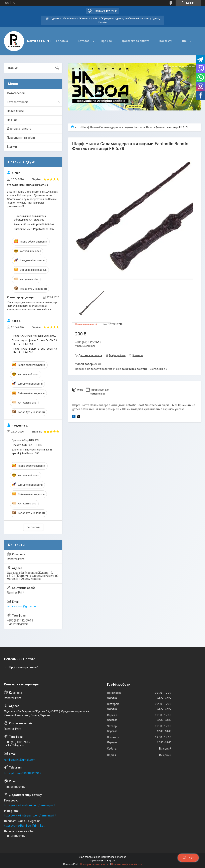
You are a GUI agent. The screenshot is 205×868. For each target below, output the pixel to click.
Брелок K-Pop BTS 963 (25, 440)
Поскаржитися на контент (95, 864)
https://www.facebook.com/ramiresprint (30, 805)
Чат (188, 858)
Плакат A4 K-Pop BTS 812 (27, 445)
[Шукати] (57, 68)
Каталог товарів (18, 102)
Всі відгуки (33, 527)
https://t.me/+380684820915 (23, 773)
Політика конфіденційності (127, 864)
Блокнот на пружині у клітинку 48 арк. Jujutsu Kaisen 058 (32, 451)
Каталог (83, 41)
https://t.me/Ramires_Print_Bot (24, 826)
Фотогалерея (16, 93)
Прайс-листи (15, 111)
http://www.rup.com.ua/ (23, 667)
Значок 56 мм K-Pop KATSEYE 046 (34, 224)
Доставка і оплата (19, 129)
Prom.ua (122, 857)
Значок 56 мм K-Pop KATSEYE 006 (34, 229)
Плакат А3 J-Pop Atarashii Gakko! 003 (34, 336)
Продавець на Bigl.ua (103, 861)
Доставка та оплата (136, 41)
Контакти (166, 41)
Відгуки (12, 147)
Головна (62, 41)
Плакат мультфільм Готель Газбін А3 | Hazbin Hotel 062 (34, 350)
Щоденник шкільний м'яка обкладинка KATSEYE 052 (30, 218)
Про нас (106, 41)
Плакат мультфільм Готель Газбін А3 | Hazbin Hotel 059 (34, 342)
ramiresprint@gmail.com (23, 606)
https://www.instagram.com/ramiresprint (30, 815)
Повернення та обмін (21, 138)
